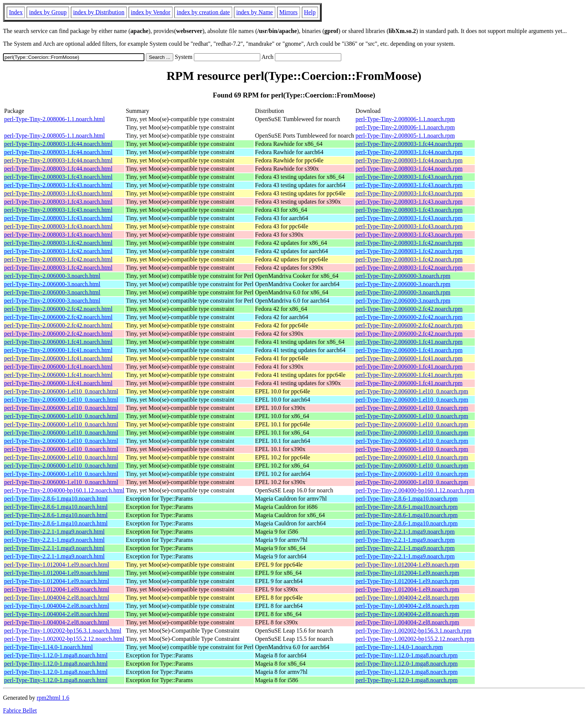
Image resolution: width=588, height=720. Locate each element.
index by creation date (203, 12)
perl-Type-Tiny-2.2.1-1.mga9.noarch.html (54, 532)
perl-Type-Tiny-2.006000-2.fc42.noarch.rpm (409, 309)
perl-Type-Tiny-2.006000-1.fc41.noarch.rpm (409, 342)
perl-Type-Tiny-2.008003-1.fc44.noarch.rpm (409, 144)
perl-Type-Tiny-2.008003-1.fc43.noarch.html (58, 177)
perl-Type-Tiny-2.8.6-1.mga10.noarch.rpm (406, 499)
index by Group (48, 12)
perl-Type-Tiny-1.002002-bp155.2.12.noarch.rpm (415, 639)
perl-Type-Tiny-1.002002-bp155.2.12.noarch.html (64, 639)
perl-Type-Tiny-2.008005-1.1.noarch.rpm (405, 136)
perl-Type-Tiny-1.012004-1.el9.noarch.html (57, 565)
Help (310, 12)
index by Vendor (151, 12)
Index (16, 12)
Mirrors (289, 12)
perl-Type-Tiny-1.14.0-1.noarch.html (48, 647)
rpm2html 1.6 (53, 698)
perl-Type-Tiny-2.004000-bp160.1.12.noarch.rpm (415, 490)
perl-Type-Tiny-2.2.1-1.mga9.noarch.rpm (405, 532)
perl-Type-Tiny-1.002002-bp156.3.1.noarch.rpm (413, 631)
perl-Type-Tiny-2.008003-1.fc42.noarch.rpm (409, 243)
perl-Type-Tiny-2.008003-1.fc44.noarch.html (58, 144)
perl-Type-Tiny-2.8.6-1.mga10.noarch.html (56, 499)
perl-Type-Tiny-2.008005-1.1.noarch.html (54, 136)
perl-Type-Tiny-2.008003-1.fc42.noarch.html (58, 243)
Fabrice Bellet (20, 710)
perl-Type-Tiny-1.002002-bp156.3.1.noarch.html (63, 631)
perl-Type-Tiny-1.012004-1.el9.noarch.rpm (407, 565)
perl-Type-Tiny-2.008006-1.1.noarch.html (54, 119)
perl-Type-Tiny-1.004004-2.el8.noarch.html (57, 598)
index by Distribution (99, 12)
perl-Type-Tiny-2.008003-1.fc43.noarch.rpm (409, 177)
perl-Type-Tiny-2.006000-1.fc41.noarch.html (58, 342)
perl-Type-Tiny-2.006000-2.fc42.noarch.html (58, 309)
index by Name (255, 12)
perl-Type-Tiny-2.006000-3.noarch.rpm (403, 276)
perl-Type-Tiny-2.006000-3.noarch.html (52, 276)
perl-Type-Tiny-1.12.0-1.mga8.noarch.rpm (406, 655)
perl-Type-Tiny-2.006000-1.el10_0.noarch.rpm (412, 391)
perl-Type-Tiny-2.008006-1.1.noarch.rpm (405, 119)
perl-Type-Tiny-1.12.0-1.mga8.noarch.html (56, 655)
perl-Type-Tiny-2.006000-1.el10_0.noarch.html (61, 391)
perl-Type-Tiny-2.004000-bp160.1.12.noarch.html (64, 490)
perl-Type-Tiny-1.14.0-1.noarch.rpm (399, 647)
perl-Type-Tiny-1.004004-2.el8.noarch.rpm (407, 598)
